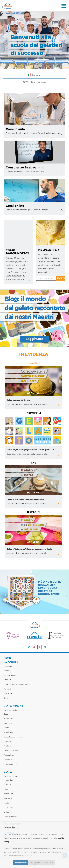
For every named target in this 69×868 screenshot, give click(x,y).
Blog (6, 698)
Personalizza (35, 863)
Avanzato (8, 723)
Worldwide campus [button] (34, 82)
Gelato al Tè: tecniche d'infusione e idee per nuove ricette (29, 549)
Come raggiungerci (17, 252)
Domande (8, 693)
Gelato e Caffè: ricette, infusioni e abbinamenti (25, 499)
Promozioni (9, 732)
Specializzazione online (13, 737)
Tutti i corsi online (11, 710)
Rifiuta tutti (49, 863)
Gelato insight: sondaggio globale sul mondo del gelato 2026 (31, 450)
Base (6, 714)
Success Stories (10, 675)
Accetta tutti (21, 863)
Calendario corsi (10, 764)
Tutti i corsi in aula (11, 776)
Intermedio (8, 718)
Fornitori (7, 689)
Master (7, 728)
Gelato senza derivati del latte (19, 400)
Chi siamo (8, 667)
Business (7, 741)
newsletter (49, 250)
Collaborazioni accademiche (15, 684)
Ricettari (7, 746)
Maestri (7, 671)
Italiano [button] (35, 75)
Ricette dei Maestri (11, 750)
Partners (7, 680)
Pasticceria (8, 760)
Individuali (8, 812)
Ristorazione (9, 755)
